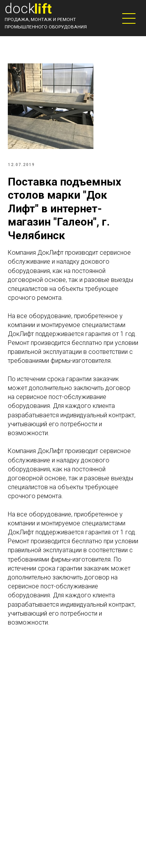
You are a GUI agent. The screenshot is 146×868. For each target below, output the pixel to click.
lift (43, 9)
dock (20, 9)
